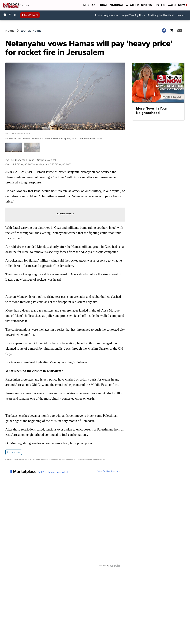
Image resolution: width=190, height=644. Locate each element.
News (10, 31)
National (117, 5)
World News (31, 31)
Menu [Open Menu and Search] (89, 5)
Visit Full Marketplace (109, 472)
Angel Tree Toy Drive (134, 15)
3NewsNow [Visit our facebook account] (6, 15)
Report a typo (14, 452)
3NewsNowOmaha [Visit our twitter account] (16, 15)
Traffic (160, 5)
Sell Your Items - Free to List (53, 472)
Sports (146, 5)
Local (103, 5)
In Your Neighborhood (107, 15)
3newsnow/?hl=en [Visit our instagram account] (11, 15)
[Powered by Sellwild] (115, 566)
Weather (132, 5)
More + (181, 15)
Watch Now (178, 5)
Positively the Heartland (161, 15)
